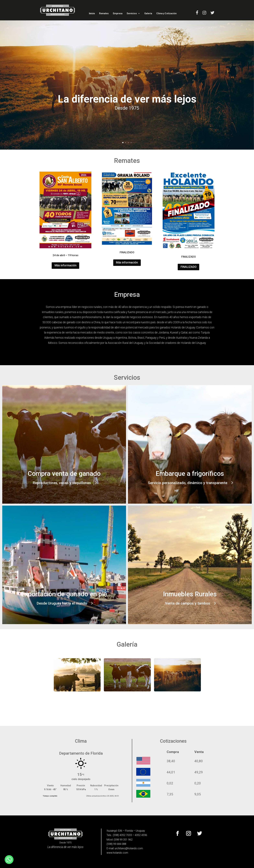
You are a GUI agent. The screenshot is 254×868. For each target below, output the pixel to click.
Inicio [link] (92, 14)
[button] (178, 833)
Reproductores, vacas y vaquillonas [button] (62, 483)
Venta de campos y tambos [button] (188, 603)
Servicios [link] (132, 14)
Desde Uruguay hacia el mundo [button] (62, 603)
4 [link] (131, 143)
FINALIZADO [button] (189, 267)
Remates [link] (104, 14)
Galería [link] (148, 14)
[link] (58, 10)
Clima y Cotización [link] (166, 14)
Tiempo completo (50, 796)
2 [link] (126, 143)
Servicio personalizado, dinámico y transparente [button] (188, 483)
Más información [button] (66, 265)
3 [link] (128, 143)
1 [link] (123, 143)
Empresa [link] (118, 14)
